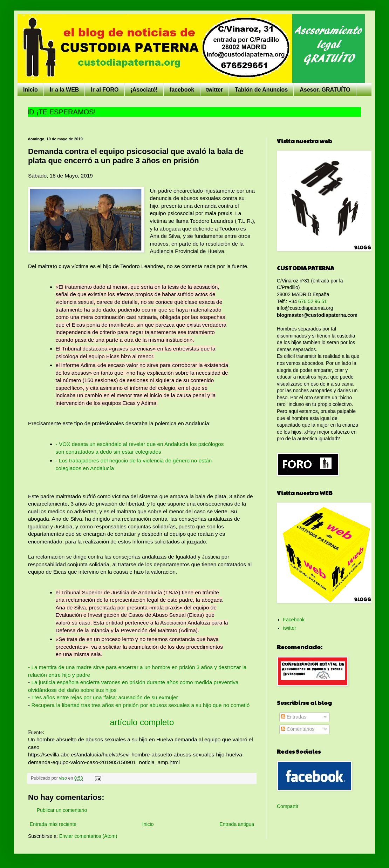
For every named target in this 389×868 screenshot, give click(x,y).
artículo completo (142, 722)
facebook (182, 90)
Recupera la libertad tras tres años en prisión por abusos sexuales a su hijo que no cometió (140, 705)
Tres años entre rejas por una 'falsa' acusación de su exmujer (104, 697)
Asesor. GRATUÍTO (325, 90)
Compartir (288, 806)
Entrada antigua (237, 824)
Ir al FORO (105, 90)
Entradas (294, 717)
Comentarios (298, 729)
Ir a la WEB (64, 90)
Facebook (294, 620)
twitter (214, 90)
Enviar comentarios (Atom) (88, 836)
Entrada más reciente (53, 824)
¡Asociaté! (144, 90)
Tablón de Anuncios (261, 90)
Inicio (30, 90)
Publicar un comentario (62, 810)
